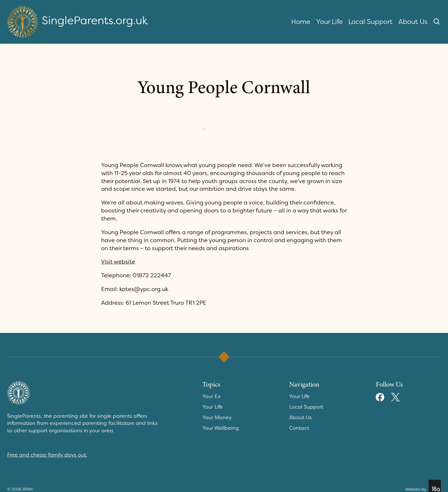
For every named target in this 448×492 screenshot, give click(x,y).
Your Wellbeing (221, 428)
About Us (413, 22)
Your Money (217, 417)
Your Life (329, 22)
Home (301, 22)
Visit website (118, 262)
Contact (299, 428)
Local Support (370, 22)
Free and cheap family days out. (47, 455)
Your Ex (211, 396)
